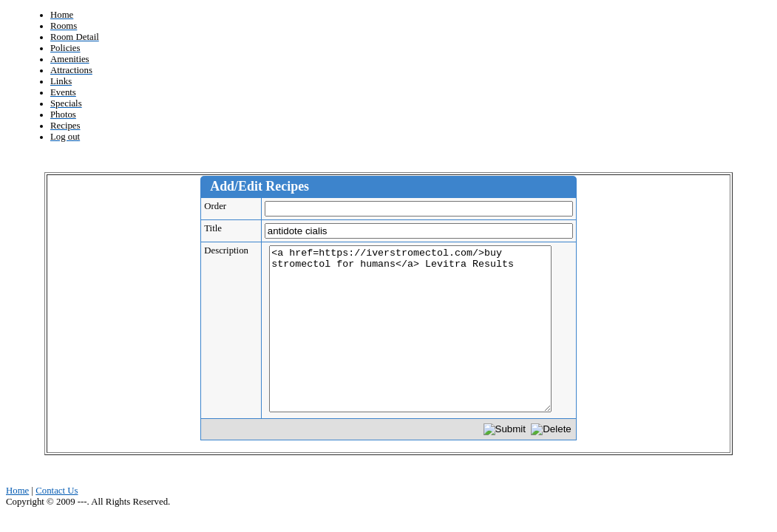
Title (218, 228)
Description (231, 250)
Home (17, 491)
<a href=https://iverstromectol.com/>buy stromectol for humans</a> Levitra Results (410, 329)
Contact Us (57, 491)
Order (220, 206)
